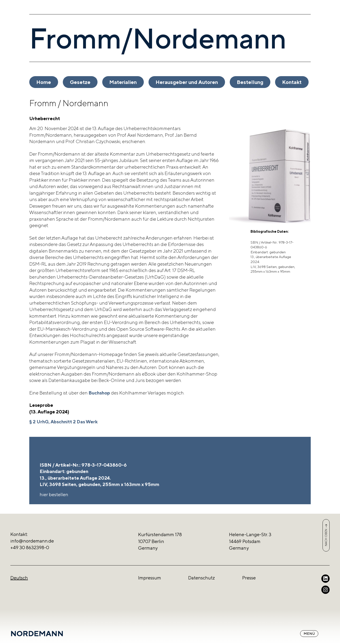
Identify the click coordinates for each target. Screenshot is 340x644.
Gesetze (80, 82)
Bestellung (250, 82)
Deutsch (19, 578)
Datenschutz (202, 578)
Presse (249, 578)
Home (44, 82)
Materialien (123, 82)
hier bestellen (54, 494)
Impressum (150, 578)
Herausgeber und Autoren (187, 82)
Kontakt (292, 82)
